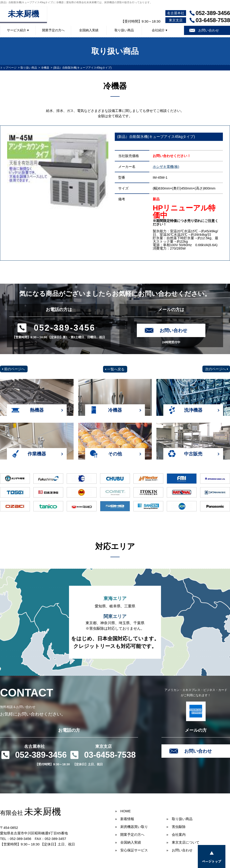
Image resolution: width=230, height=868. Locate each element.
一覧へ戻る (116, 369)
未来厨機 (23, 14)
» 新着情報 (125, 819)
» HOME (123, 811)
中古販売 (193, 454)
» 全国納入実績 (128, 842)
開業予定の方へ (53, 30)
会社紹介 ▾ (160, 30)
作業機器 (37, 454)
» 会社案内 (176, 835)
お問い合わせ (209, 30)
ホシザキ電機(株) (166, 167)
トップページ (8, 68)
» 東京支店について (183, 842)
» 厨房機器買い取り (131, 827)
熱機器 (37, 410)
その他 (115, 454)
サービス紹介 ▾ (18, 30)
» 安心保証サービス (131, 850)
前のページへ (14, 369)
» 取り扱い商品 (179, 819)
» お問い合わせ (179, 850)
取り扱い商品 (124, 30)
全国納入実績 (89, 30)
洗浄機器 (193, 410)
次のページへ (216, 369)
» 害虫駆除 (176, 827)
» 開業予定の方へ (130, 835)
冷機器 (45, 68)
